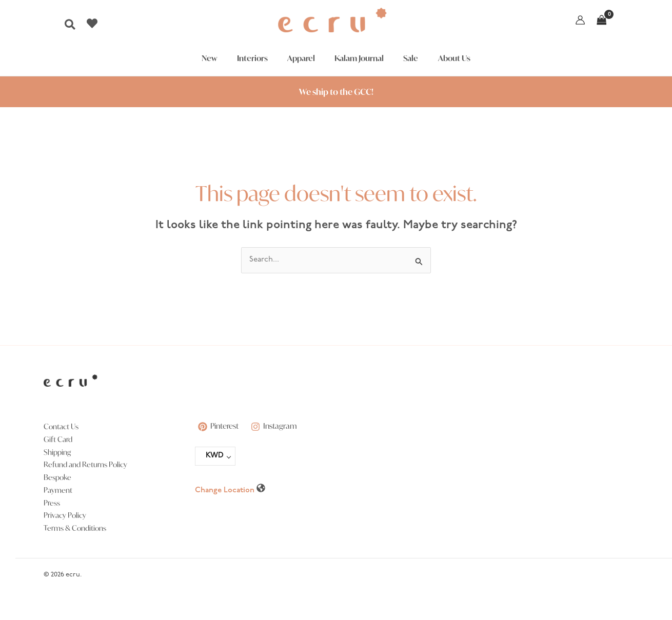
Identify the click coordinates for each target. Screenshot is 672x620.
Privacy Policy (65, 515)
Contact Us (61, 426)
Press (52, 503)
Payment (58, 490)
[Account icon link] (580, 20)
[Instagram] (276, 427)
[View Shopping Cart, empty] (602, 20)
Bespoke (57, 477)
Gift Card (58, 439)
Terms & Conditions (75, 528)
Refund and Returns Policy (85, 464)
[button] (71, 27)
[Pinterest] (219, 427)
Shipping (57, 452)
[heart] (93, 23)
